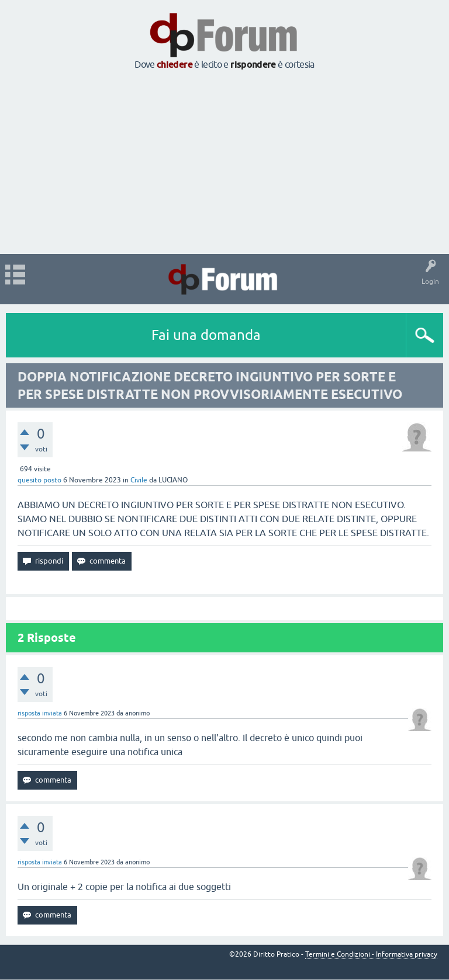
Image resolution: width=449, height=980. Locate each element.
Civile (139, 480)
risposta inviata (40, 713)
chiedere (175, 65)
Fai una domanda (206, 335)
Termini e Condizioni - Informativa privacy (371, 954)
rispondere (253, 65)
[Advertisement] (224, 163)
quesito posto (39, 480)
